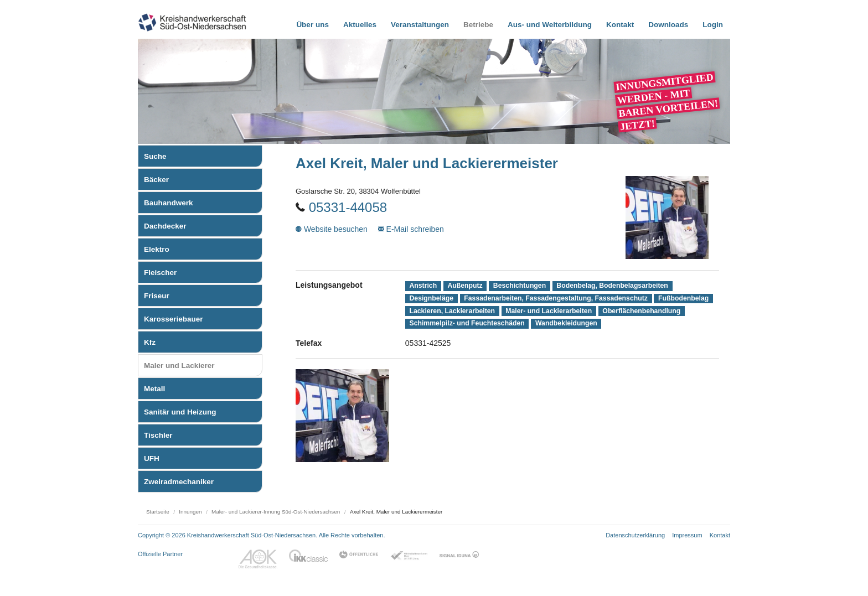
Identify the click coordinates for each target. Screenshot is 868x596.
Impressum (687, 535)
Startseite (158, 512)
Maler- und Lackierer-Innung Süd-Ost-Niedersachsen (276, 512)
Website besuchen (333, 229)
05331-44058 (348, 207)
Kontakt (720, 535)
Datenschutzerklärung (635, 535)
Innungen (190, 512)
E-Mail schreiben (411, 229)
